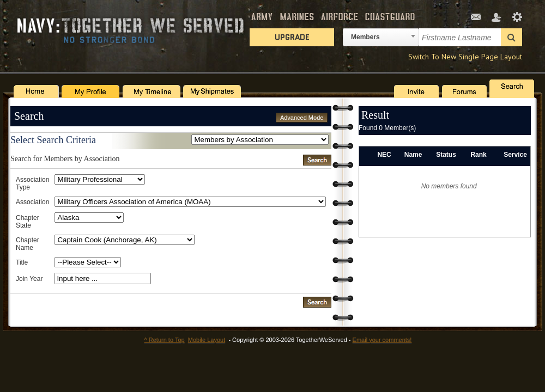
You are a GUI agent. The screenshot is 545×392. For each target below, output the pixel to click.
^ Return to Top (165, 340)
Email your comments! (382, 340)
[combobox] (381, 37)
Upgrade (292, 37)
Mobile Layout (207, 340)
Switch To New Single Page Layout (465, 57)
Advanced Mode (302, 118)
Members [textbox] (365, 37)
